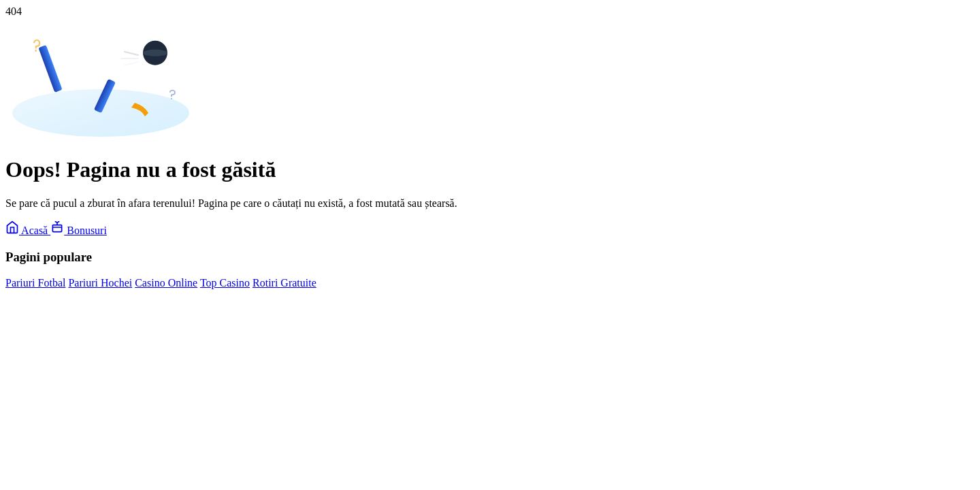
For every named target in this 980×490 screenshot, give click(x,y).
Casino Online (166, 283)
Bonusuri (79, 230)
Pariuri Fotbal (35, 283)
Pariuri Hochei (100, 283)
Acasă (28, 230)
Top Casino (225, 283)
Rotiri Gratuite (284, 283)
